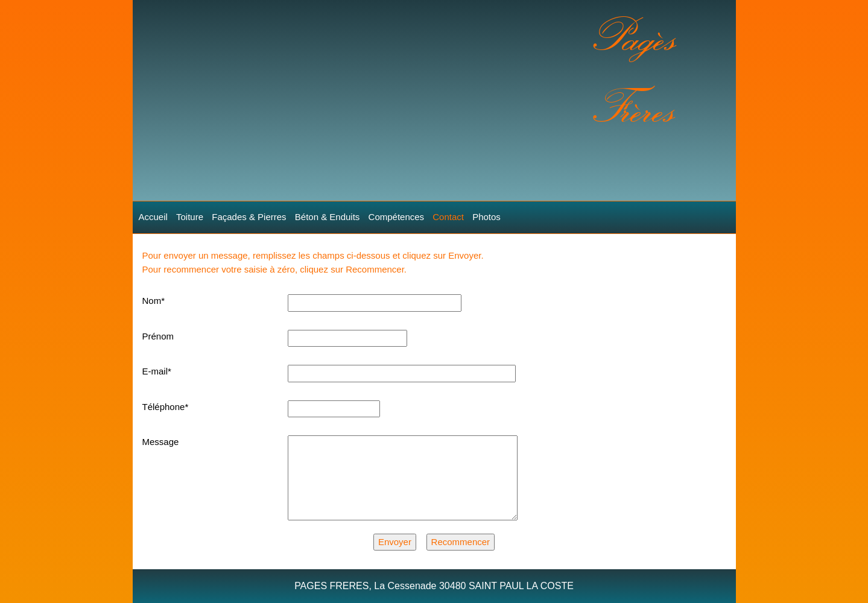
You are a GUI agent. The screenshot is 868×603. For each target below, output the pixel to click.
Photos (486, 217)
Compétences (397, 217)
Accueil (153, 217)
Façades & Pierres (249, 217)
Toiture (190, 217)
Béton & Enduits (328, 217)
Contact (448, 217)
